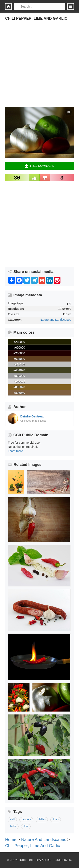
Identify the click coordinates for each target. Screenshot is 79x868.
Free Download (39, 166)
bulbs (13, 826)
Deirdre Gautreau (32, 416)
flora (26, 826)
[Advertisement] (39, 67)
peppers (26, 819)
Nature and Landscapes (56, 320)
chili (12, 819)
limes (56, 819)
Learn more (15, 451)
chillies (42, 819)
